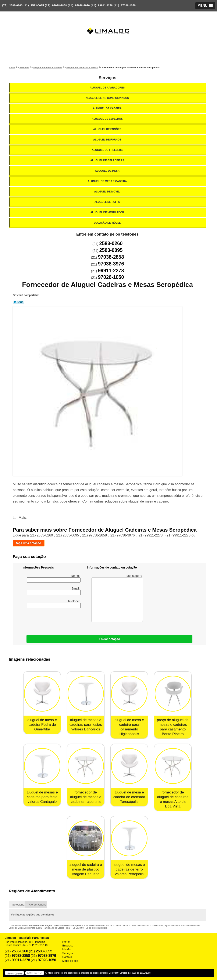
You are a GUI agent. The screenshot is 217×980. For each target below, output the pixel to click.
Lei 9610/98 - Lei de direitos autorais (90, 928)
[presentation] (78, 621)
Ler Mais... (21, 518)
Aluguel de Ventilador (107, 212)
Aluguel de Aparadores (107, 88)
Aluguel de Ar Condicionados (108, 98)
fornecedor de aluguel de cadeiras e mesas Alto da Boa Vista (173, 799)
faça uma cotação (29, 543)
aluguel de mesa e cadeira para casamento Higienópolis (129, 727)
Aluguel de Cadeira (108, 108)
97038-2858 (59, 5)
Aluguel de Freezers (107, 150)
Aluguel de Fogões (108, 129)
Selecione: (19, 905)
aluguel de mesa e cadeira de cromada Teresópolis (129, 797)
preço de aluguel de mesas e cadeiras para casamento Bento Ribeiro (173, 727)
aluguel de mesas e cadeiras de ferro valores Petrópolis (129, 869)
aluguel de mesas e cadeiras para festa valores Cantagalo (42, 797)
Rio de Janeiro (38, 905)
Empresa (68, 946)
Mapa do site (70, 961)
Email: (54, 591)
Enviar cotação (110, 639)
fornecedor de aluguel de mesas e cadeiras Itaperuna (86, 797)
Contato (67, 957)
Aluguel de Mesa (108, 171)
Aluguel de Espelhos (108, 119)
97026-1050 (128, 5)
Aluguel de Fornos (108, 140)
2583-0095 (37, 5)
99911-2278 (105, 5)
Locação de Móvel (108, 223)
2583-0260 (16, 5)
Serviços (107, 78)
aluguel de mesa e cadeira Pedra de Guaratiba (42, 725)
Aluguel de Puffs (108, 202)
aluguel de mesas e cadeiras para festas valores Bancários (86, 725)
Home (66, 942)
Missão (67, 949)
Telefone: (54, 604)
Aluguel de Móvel (108, 192)
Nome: (54, 578)
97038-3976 (82, 5)
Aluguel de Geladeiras (108, 160)
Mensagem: (117, 598)
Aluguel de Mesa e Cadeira (108, 181)
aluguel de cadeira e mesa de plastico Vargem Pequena (86, 869)
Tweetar (19, 302)
